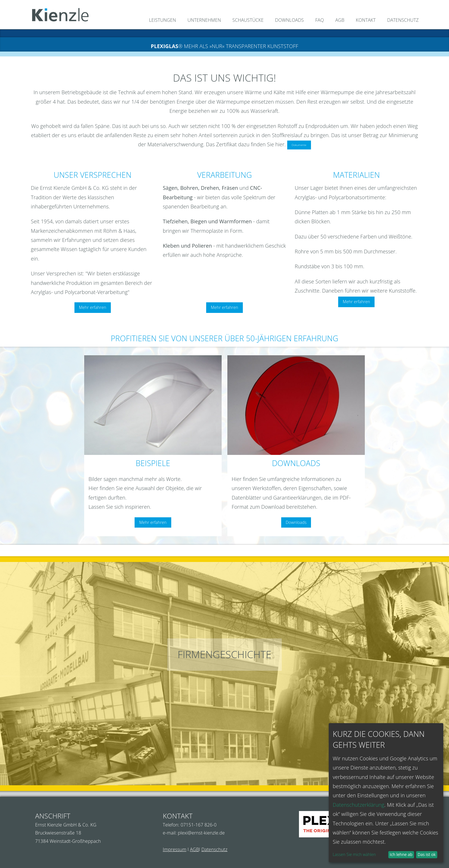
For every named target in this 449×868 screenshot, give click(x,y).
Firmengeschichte (224, 654)
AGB (194, 849)
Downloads (296, 522)
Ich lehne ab (401, 854)
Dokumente (299, 145)
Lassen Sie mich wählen (354, 854)
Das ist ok (427, 854)
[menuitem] (160, 21)
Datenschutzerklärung (359, 805)
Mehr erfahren (93, 307)
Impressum (175, 849)
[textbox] (153, 446)
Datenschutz (214, 849)
